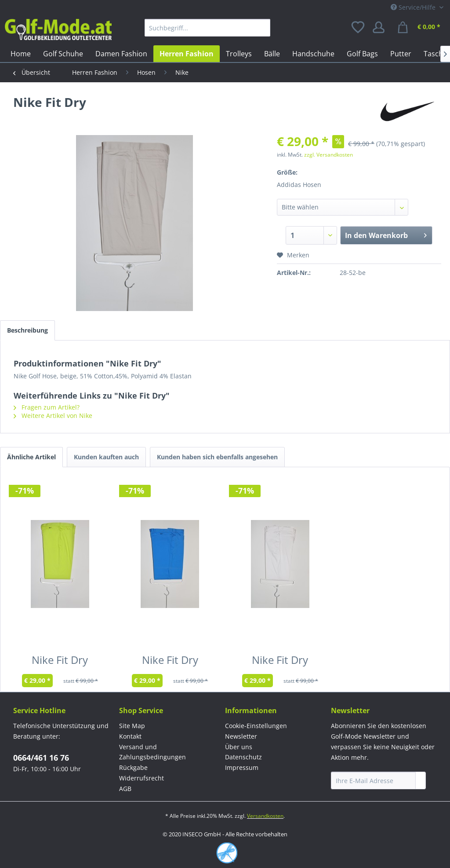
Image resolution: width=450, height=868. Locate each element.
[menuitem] (208, 28)
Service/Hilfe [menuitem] (414, 7)
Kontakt (130, 736)
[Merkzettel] (359, 28)
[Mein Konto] (381, 28)
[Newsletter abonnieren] (421, 780)
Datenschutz (243, 757)
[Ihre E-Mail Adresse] (373, 780)
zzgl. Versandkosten (328, 155)
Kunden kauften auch (106, 457)
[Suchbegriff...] (208, 28)
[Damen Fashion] (121, 54)
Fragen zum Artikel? (47, 407)
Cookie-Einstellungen (256, 726)
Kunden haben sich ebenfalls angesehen (217, 457)
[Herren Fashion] (187, 54)
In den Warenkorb (386, 234)
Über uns (239, 747)
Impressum (242, 767)
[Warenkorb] (420, 28)
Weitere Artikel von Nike (53, 416)
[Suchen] (261, 28)
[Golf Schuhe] (63, 54)
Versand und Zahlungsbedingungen (152, 752)
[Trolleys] (239, 54)
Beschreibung (27, 330)
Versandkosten (265, 816)
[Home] (21, 54)
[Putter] (401, 54)
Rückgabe (133, 767)
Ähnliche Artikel (31, 457)
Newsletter (241, 736)
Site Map (132, 726)
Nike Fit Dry (60, 662)
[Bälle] (272, 54)
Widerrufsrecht (142, 778)
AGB (125, 789)
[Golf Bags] (362, 54)
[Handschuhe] (313, 54)
